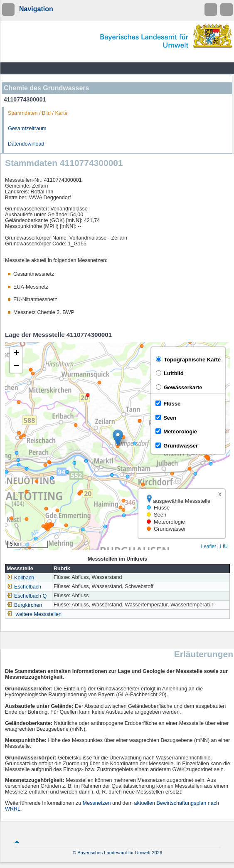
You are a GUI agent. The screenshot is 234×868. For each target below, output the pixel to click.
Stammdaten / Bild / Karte (38, 113)
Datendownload (26, 144)
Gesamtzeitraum (27, 129)
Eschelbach (24, 587)
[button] (118, 438)
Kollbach (20, 578)
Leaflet (208, 547)
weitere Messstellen (39, 614)
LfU (224, 547)
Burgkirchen (24, 605)
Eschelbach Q (27, 596)
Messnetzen (97, 803)
